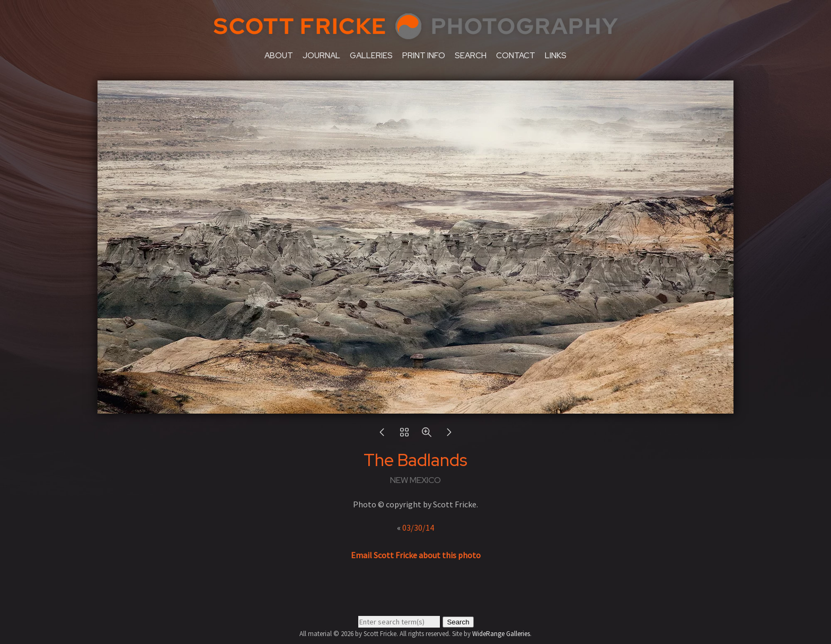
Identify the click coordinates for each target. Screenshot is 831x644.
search (471, 56)
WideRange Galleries (501, 634)
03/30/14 (418, 527)
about (279, 56)
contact (516, 56)
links (556, 56)
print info (424, 56)
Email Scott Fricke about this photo (416, 555)
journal (321, 56)
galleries (371, 56)
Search (458, 622)
